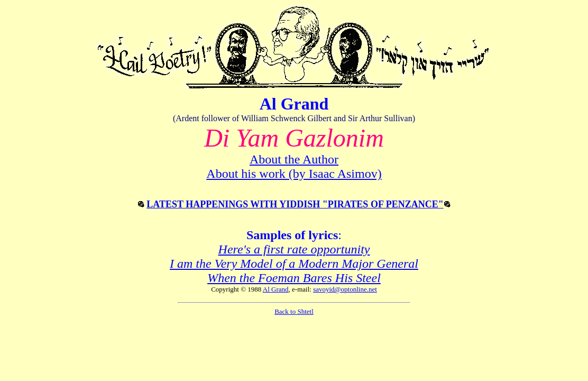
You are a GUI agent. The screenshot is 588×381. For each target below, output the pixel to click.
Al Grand (276, 289)
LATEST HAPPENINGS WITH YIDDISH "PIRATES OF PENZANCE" (295, 204)
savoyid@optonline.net (345, 289)
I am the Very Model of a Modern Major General (294, 264)
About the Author (294, 159)
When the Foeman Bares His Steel (294, 278)
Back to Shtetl (294, 311)
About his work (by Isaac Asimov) (294, 174)
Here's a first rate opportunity (294, 249)
